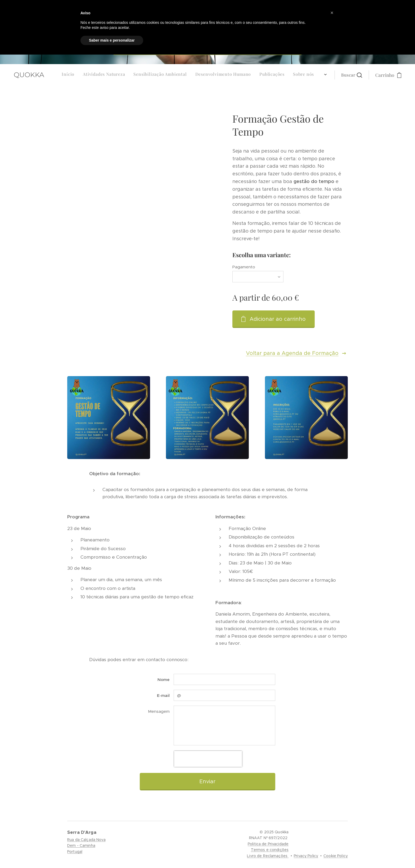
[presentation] (208, 759)
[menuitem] (273, 86)
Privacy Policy (306, 856)
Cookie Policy (336, 856)
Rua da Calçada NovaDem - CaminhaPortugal (86, 846)
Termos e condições (270, 850)
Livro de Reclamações (268, 856)
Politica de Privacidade (268, 844)
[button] (352, 86)
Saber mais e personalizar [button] (112, 40)
